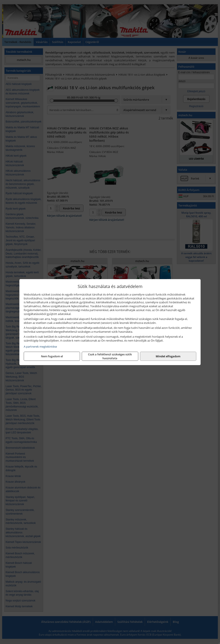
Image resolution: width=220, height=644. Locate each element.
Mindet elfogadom (168, 356)
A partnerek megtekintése (40, 347)
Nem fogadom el (52, 356)
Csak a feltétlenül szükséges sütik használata (110, 356)
